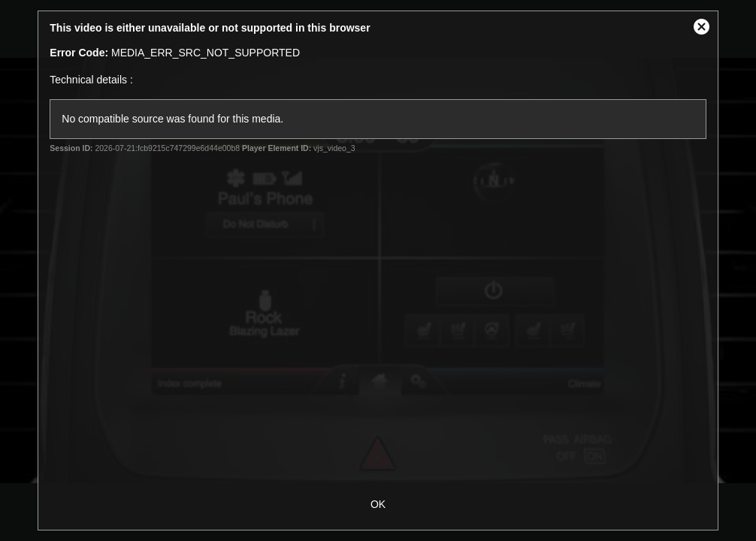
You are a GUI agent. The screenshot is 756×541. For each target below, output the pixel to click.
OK (378, 504)
